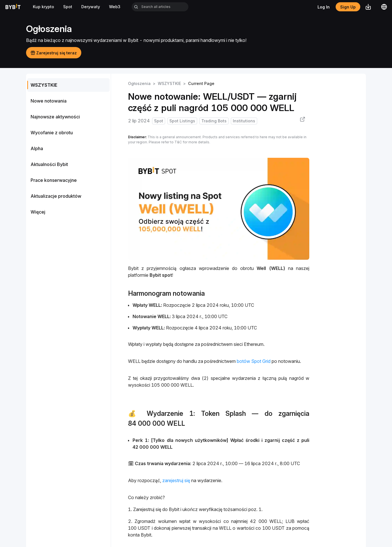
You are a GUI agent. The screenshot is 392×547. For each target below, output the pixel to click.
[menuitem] (68, 85)
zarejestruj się (176, 480)
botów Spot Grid (254, 361)
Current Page (201, 83)
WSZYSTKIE (169, 83)
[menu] (68, 148)
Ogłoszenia (139, 83)
